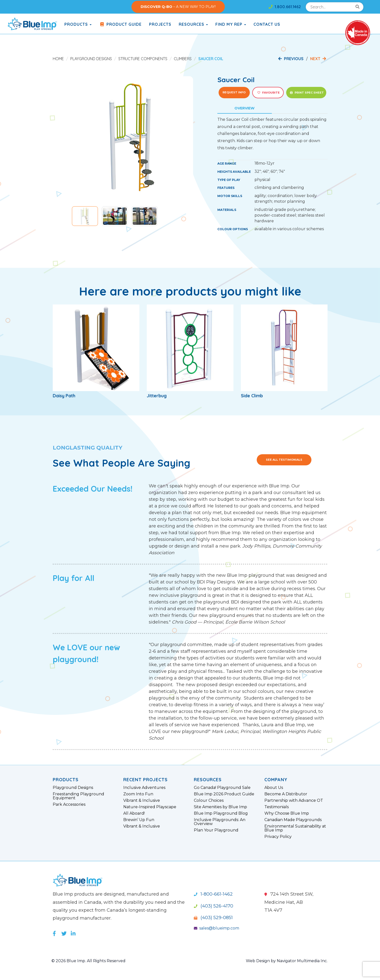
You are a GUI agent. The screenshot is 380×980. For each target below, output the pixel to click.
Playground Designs (91, 59)
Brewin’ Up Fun (139, 820)
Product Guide (120, 24)
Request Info (234, 92)
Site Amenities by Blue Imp (220, 807)
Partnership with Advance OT (294, 801)
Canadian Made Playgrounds (293, 820)
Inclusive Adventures (144, 788)
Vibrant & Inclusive (142, 801)
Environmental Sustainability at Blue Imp (295, 828)
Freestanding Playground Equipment (78, 796)
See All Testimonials (284, 460)
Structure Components (143, 59)
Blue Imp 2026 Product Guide (224, 794)
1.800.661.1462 (285, 7)
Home (58, 59)
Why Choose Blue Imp (287, 813)
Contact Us (267, 24)
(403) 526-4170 (214, 906)
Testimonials (277, 807)
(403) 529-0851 (213, 918)
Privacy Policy (278, 837)
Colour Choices (209, 801)
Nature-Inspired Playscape (150, 807)
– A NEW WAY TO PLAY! (178, 7)
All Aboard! (134, 813)
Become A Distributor (286, 794)
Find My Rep (231, 24)
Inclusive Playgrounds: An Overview (220, 822)
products (78, 24)
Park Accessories (69, 804)
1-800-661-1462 (213, 894)
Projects (160, 24)
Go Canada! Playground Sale (222, 788)
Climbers (183, 59)
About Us (274, 788)
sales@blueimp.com (216, 928)
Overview (244, 108)
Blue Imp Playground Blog (221, 813)
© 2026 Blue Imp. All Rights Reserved (89, 961)
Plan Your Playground (216, 830)
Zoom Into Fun (138, 794)
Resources (193, 24)
